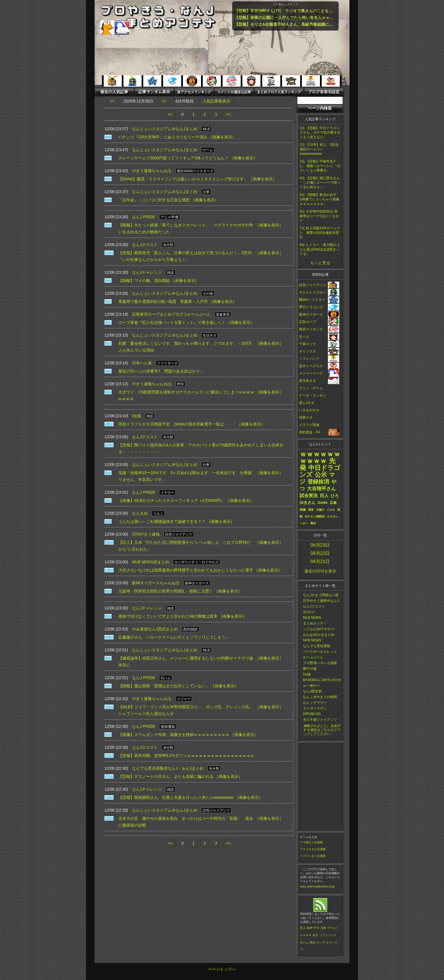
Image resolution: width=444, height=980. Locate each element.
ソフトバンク (328, 935)
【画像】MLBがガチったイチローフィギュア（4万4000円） (172, 500)
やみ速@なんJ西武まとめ (155, 629)
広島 (323, 928)
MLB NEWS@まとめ (151, 562)
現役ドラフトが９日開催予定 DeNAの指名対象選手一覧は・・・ (177, 424)
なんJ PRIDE (144, 217)
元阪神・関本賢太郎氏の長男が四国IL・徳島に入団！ (166, 591)
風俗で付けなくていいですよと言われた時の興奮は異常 (168, 616)
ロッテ (321, 942)
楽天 (315, 935)
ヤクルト (333, 928)
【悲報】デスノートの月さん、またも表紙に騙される (166, 776)
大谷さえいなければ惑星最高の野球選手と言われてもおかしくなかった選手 (186, 570)
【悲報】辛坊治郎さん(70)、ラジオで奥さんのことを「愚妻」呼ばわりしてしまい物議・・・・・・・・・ (329, 11)
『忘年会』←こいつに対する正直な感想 (154, 200)
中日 (317, 928)
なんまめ (140, 513)
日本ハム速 (142, 363)
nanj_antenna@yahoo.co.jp (317, 886)
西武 (313, 942)
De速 (136, 416)
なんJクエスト (145, 245)
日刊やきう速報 (146, 534)
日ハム (304, 942)
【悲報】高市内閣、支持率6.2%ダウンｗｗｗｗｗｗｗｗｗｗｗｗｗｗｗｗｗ (186, 756)
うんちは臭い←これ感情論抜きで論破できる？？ (162, 521)
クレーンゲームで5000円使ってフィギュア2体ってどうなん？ (173, 158)
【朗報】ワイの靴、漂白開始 (144, 281)
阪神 (310, 928)
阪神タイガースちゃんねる (156, 583)
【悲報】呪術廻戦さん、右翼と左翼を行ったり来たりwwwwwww (176, 797)
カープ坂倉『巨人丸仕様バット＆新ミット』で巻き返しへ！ (172, 322)
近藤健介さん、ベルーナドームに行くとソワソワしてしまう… (174, 637)
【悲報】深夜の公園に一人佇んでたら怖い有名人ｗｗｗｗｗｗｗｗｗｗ (298, 18)
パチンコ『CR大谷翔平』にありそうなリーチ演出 (163, 137)
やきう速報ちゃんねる (152, 171)
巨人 (303, 928)
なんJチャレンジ (147, 272)
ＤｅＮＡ (306, 935)
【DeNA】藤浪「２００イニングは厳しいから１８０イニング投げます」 (183, 179)
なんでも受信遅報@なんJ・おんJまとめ (168, 768)
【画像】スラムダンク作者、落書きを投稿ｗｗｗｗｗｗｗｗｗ (174, 735)
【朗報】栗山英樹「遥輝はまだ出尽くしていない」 (164, 686)
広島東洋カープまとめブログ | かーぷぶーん (171, 314)
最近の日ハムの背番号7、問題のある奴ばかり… (161, 371)
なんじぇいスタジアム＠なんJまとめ (165, 129)
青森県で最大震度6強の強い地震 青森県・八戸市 (163, 301)
